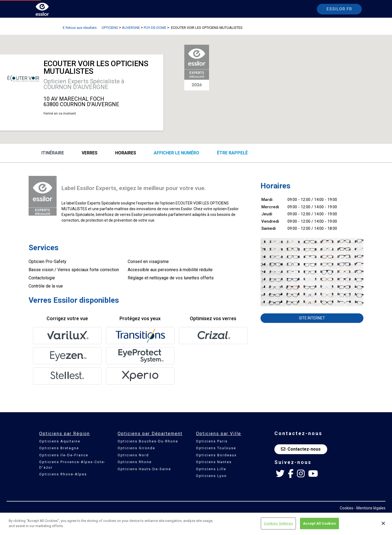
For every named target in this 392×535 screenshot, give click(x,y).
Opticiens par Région (65, 434)
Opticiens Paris (212, 441)
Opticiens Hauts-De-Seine (144, 469)
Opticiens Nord (133, 455)
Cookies (347, 508)
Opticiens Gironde (136, 448)
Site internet (312, 318)
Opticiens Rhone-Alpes (63, 474)
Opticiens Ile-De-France (64, 455)
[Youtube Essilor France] (313, 474)
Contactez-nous (301, 449)
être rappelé (232, 153)
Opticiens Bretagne (59, 448)
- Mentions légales (370, 508)
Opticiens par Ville (219, 434)
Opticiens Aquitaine (60, 441)
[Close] (383, 523)
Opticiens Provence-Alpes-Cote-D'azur (72, 465)
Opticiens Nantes (214, 462)
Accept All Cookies (319, 523)
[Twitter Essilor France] (280, 474)
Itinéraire (53, 153)
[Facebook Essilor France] (291, 474)
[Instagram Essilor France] (301, 474)
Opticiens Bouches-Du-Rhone (148, 441)
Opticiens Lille (211, 469)
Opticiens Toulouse (216, 448)
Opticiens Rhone (135, 462)
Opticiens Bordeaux (216, 455)
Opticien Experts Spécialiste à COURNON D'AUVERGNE (84, 84)
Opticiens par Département (150, 434)
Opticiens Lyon (211, 476)
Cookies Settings (278, 523)
